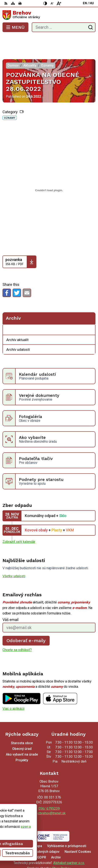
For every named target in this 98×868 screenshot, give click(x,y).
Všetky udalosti (14, 559)
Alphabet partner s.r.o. (69, 846)
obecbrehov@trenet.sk (49, 796)
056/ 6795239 (49, 792)
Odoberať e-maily (26, 624)
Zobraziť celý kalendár (19, 525)
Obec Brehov (61, 851)
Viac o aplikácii (13, 691)
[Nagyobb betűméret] (59, 3)
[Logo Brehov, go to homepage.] (49, 15)
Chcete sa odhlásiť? (17, 633)
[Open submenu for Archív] (90, 313)
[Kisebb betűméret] (52, 3)
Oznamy (10, 101)
